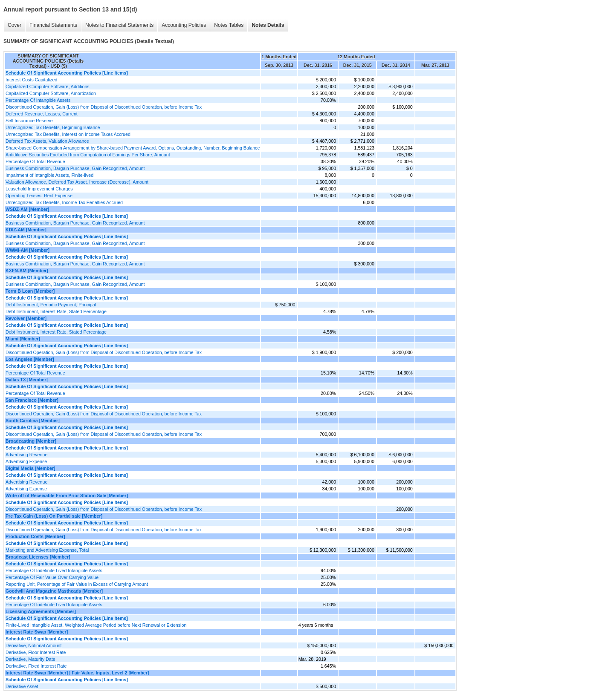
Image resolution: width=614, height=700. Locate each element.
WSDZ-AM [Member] (27, 209)
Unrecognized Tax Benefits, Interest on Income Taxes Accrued (68, 134)
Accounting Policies (184, 25)
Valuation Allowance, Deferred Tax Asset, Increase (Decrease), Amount (77, 182)
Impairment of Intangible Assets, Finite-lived (49, 175)
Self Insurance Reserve (29, 121)
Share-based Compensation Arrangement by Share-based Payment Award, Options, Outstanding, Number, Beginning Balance (133, 148)
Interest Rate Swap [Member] (37, 632)
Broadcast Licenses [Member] (38, 557)
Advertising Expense (26, 461)
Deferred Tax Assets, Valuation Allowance (47, 141)
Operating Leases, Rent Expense (39, 196)
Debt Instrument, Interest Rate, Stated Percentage (56, 311)
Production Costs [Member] (35, 536)
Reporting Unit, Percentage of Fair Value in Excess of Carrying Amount (77, 584)
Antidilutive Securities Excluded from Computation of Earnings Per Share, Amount (88, 155)
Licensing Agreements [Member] (41, 611)
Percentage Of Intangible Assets (38, 100)
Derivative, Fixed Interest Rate (36, 666)
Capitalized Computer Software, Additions (48, 86)
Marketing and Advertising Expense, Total (47, 550)
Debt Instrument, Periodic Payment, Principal (51, 305)
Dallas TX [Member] (27, 380)
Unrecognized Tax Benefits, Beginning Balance (53, 127)
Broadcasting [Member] (31, 441)
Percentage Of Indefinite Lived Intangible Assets (54, 570)
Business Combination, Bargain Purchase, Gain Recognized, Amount (75, 168)
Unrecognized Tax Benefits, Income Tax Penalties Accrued (64, 202)
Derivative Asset (22, 686)
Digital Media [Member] (30, 468)
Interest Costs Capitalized (31, 80)
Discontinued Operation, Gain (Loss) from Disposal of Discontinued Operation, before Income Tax (104, 107)
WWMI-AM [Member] (28, 250)
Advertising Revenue (26, 455)
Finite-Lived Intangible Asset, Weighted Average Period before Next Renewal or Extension (96, 625)
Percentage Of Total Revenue (35, 161)
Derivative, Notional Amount (34, 645)
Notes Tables (229, 25)
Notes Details (268, 25)
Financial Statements (53, 25)
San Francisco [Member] (32, 400)
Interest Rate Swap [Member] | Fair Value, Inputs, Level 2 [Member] (77, 673)
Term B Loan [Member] (30, 291)
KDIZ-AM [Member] (26, 230)
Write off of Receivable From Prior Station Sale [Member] (67, 495)
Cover (14, 25)
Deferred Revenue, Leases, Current (42, 114)
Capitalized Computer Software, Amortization (51, 93)
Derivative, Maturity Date (30, 659)
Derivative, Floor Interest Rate (36, 652)
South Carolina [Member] (33, 421)
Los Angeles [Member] (30, 359)
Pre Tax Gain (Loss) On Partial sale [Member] (54, 516)
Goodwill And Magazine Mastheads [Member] (54, 591)
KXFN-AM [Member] (27, 271)
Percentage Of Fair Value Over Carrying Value (52, 577)
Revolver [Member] (26, 318)
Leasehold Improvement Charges (39, 189)
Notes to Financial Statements (119, 25)
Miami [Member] (23, 339)
